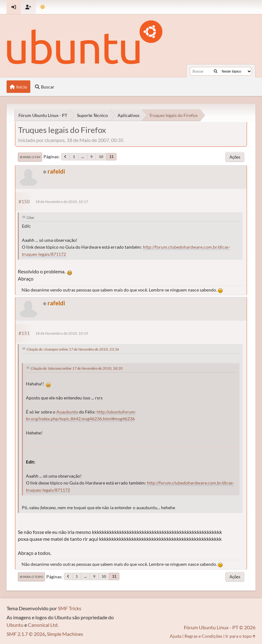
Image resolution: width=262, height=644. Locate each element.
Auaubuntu (67, 412)
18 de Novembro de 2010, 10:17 (62, 202)
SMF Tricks (70, 608)
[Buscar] (216, 71)
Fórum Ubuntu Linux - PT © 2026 (220, 627)
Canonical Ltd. (43, 625)
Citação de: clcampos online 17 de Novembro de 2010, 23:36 (73, 349)
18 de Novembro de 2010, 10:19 (62, 333)
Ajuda (176, 636)
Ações (235, 157)
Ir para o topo (31, 577)
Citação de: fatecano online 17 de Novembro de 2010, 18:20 (77, 368)
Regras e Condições (203, 636)
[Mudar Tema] (43, 7)
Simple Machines (65, 634)
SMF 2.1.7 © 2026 (26, 634)
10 (101, 157)
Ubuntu (15, 625)
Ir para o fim (30, 157)
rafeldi (56, 171)
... (83, 157)
